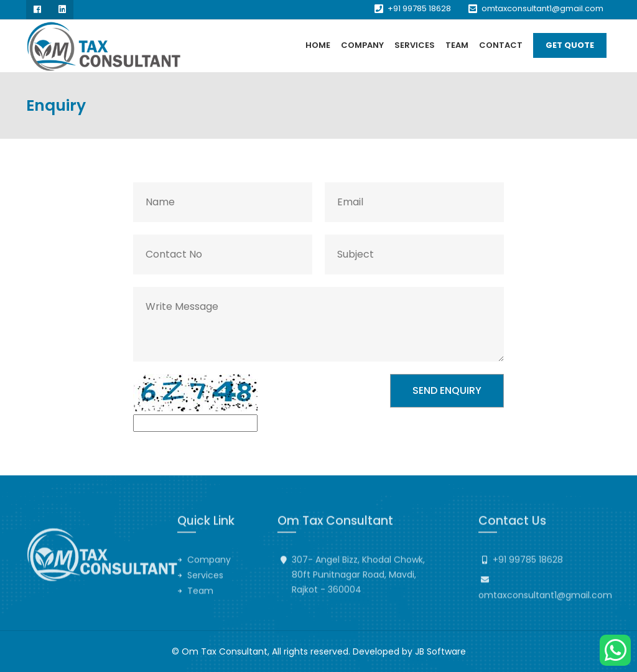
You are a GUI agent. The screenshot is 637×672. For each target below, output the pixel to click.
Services (415, 45)
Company (362, 45)
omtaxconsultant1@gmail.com (542, 8)
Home (318, 45)
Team (457, 45)
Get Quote (570, 45)
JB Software (440, 651)
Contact (501, 45)
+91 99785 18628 (419, 8)
